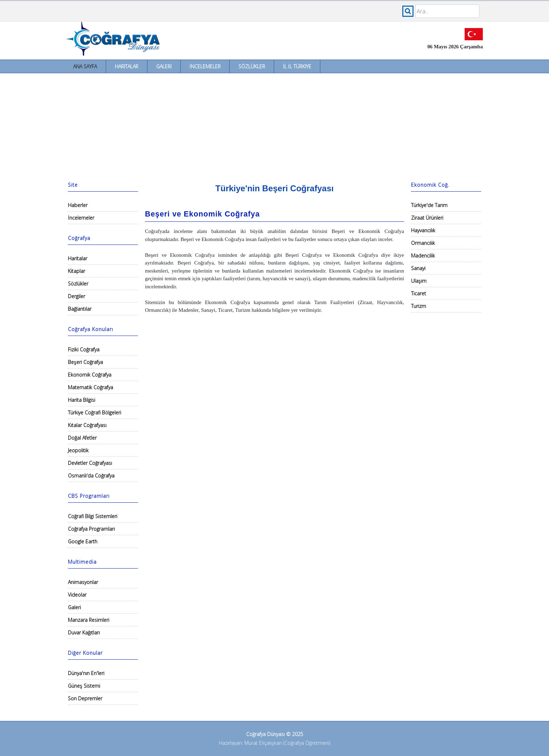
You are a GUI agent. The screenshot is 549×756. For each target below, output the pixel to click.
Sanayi (418, 268)
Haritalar (127, 66)
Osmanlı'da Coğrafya (91, 476)
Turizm (419, 306)
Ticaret (419, 293)
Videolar (77, 595)
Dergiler (77, 296)
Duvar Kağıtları (84, 633)
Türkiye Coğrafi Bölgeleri (95, 413)
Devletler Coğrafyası (90, 463)
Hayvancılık (423, 230)
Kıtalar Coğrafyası (87, 425)
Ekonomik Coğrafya (90, 375)
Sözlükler (252, 66)
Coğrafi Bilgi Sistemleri (93, 516)
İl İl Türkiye (297, 66)
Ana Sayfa (85, 66)
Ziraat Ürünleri (427, 218)
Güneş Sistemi (84, 686)
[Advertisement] (274, 126)
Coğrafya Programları (91, 529)
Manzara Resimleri (89, 620)
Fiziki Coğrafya (84, 349)
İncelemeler (205, 66)
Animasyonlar (83, 582)
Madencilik (423, 256)
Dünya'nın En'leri (86, 673)
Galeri (164, 66)
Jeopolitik (78, 450)
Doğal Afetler (82, 438)
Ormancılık (423, 243)
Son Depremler (85, 698)
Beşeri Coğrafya (85, 362)
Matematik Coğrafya (91, 387)
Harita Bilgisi (82, 400)
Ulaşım (419, 281)
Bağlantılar (80, 309)
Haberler (78, 205)
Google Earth (83, 541)
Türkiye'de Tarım (429, 205)
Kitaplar (77, 271)
